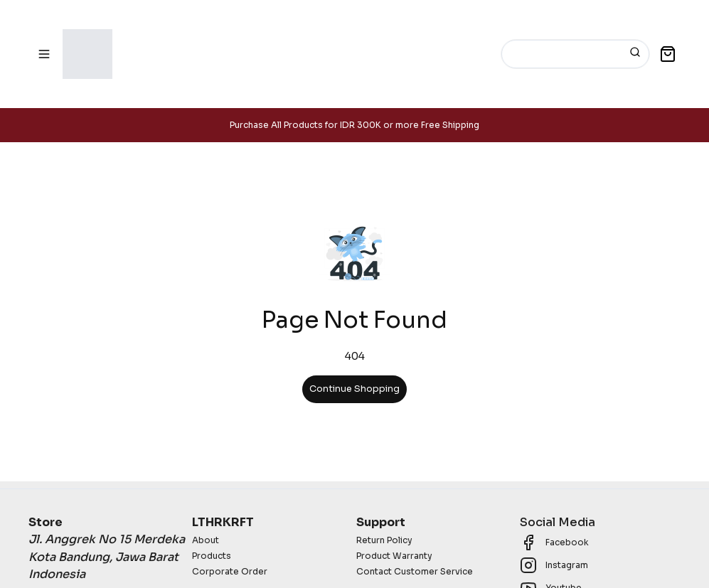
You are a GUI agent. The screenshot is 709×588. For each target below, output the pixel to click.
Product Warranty (394, 556)
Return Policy (384, 540)
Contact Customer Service (415, 571)
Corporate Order (230, 571)
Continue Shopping (354, 389)
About (206, 540)
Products (212, 556)
